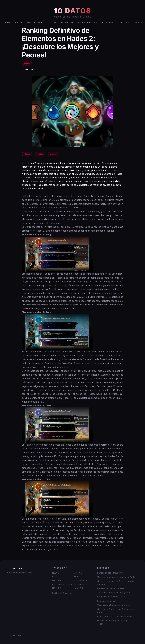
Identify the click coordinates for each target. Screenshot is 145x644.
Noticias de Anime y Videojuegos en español (115, 622)
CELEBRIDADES (109, 22)
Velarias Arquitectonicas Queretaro (114, 605)
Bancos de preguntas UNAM (111, 573)
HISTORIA (125, 22)
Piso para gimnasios (107, 601)
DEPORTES (51, 22)
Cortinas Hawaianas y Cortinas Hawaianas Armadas (117, 583)
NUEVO (6, 22)
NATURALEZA (67, 22)
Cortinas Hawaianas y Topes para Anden (117, 577)
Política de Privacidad (62, 593)
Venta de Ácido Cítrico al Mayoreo (113, 593)
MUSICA (38, 22)
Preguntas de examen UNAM (111, 597)
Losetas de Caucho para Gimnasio (114, 588)
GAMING (18, 22)
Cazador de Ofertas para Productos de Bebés (116, 611)
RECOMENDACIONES (88, 22)
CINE (28, 22)
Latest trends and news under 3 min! (115, 616)
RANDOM (138, 22)
